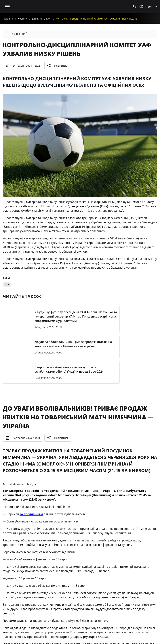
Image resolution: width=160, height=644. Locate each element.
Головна (8, 19)
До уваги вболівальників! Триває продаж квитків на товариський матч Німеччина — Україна (78, 417)
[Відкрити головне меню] (7, 7)
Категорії (16, 34)
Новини (22, 19)
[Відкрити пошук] (135, 7)
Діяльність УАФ (41, 19)
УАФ (7, 284)
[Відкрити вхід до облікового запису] (141, 7)
